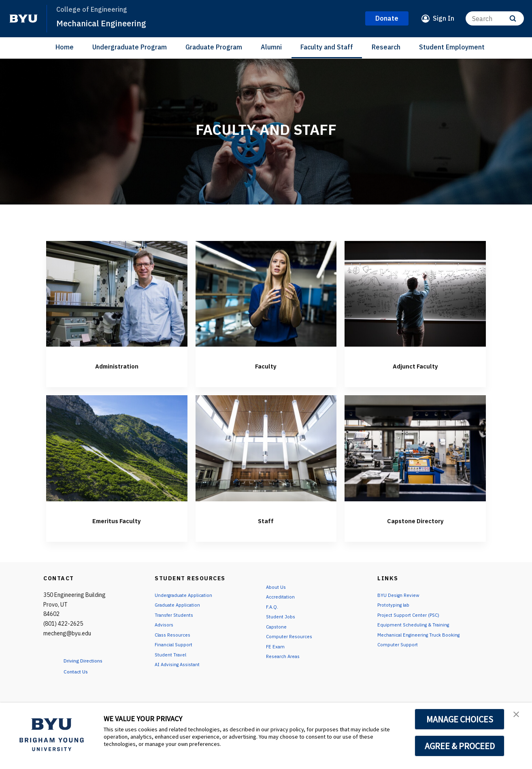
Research (386, 47)
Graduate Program (214, 47)
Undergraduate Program (130, 47)
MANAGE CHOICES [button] (460, 719)
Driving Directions (90, 660)
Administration (117, 365)
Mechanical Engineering (110, 23)
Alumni (271, 47)
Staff (266, 520)
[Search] (495, 18)
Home (65, 47)
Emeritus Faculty (117, 520)
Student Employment (452, 47)
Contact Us (80, 671)
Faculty (266, 365)
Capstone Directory (415, 520)
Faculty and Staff (327, 47)
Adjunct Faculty (415, 365)
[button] (519, 717)
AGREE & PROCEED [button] (460, 746)
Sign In (444, 18)
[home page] (23, 19)
